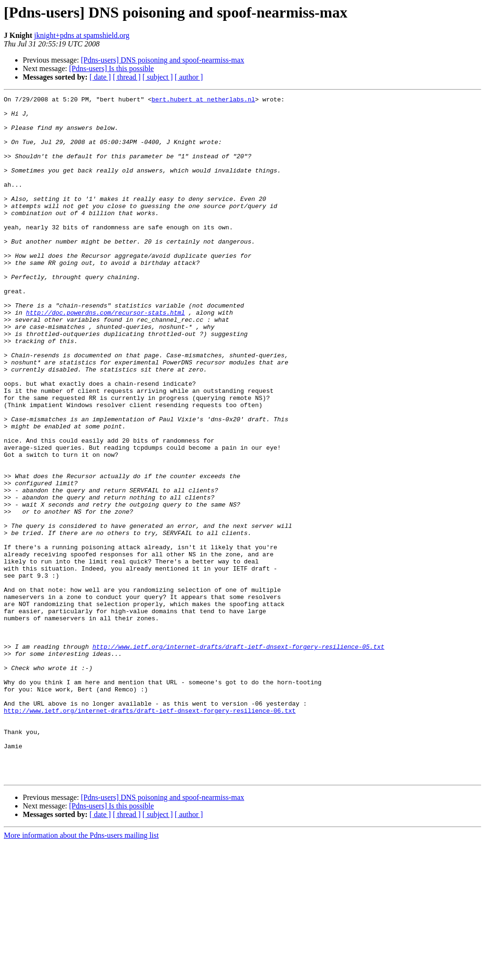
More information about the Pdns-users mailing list (81, 972)
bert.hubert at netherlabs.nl (203, 100)
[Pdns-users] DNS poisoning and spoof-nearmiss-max (163, 60)
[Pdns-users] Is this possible (112, 68)
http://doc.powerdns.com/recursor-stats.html (105, 356)
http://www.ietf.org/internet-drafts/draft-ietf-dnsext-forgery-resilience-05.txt (238, 757)
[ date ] (100, 77)
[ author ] (189, 77)
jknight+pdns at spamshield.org (82, 35)
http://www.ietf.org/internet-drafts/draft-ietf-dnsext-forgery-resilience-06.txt (150, 834)
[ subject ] (158, 77)
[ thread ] (127, 77)
